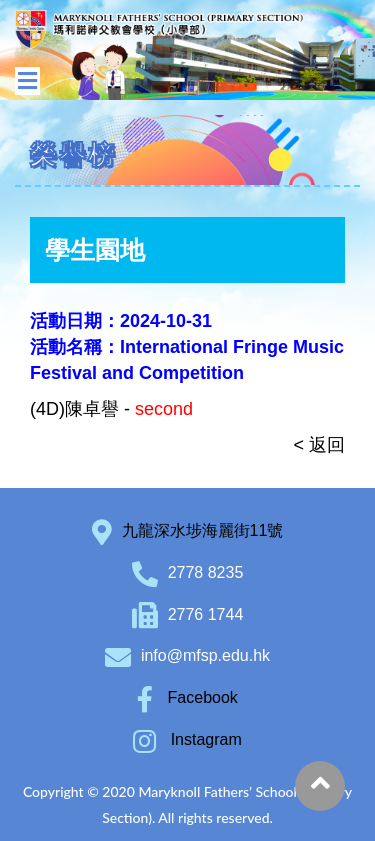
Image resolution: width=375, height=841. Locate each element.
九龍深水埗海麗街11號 (203, 530)
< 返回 (319, 445)
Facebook (187, 697)
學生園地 (95, 250)
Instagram (187, 739)
